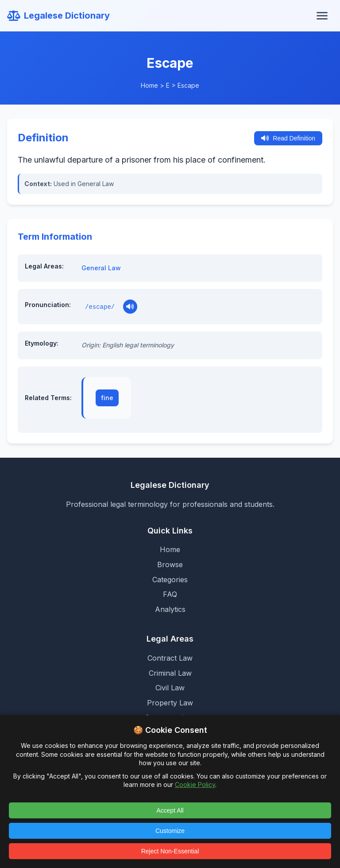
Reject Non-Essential (170, 851)
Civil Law (170, 688)
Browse (170, 564)
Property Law (170, 703)
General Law (101, 268)
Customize (170, 831)
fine (107, 398)
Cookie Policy (195, 784)
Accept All (170, 810)
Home (149, 85)
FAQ (170, 594)
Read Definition (288, 138)
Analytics (170, 609)
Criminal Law (170, 673)
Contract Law (170, 658)
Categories (170, 580)
